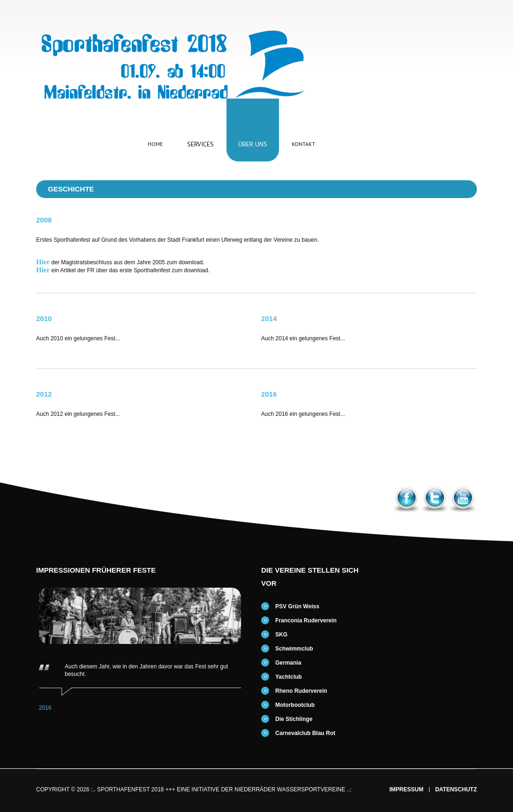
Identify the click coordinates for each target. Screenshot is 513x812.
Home (155, 144)
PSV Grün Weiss (297, 606)
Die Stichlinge (294, 719)
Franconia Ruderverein (306, 620)
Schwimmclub (294, 649)
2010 (44, 318)
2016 (269, 394)
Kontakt (303, 144)
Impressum (406, 790)
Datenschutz (456, 790)
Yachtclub (289, 677)
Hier (43, 262)
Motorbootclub (295, 705)
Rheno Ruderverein (301, 691)
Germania (288, 663)
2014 (269, 318)
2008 (44, 220)
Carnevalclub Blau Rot (305, 733)
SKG (281, 635)
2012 (44, 394)
